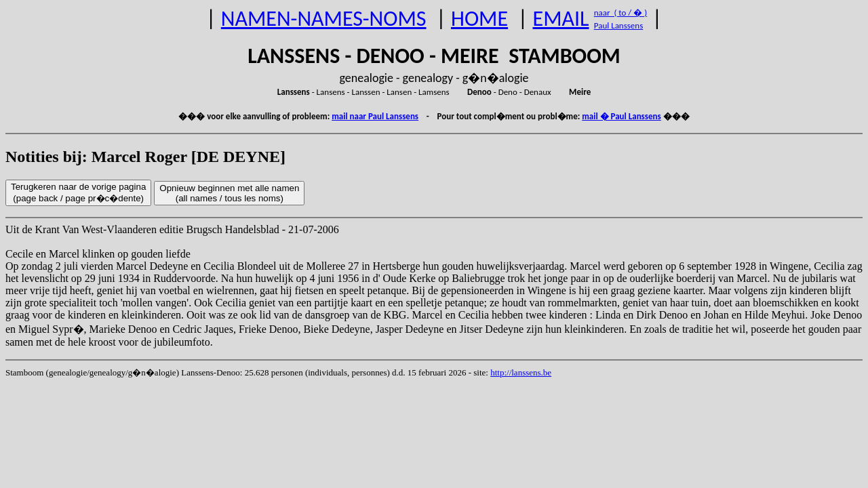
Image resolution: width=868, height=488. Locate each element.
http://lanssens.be (521, 372)
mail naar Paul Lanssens (375, 116)
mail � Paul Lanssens (621, 116)
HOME (479, 19)
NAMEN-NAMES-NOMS (324, 19)
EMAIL (561, 19)
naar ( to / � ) (620, 13)
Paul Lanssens (619, 25)
